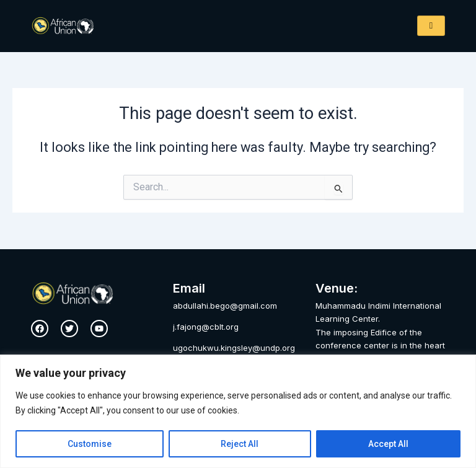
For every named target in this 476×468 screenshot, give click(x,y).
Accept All (388, 444)
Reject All (240, 444)
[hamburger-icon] (431, 26)
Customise (90, 444)
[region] (238, 411)
